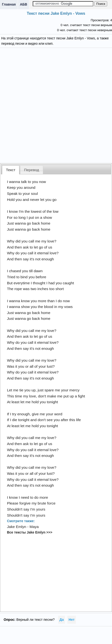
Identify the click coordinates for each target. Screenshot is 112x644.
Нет (72, 620)
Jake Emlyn (17, 527)
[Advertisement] (56, 105)
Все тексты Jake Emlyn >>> (30, 532)
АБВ (24, 4)
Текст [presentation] (11, 170)
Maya (34, 527)
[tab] (11, 170)
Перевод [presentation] (32, 170)
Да (62, 620)
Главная (9, 4)
